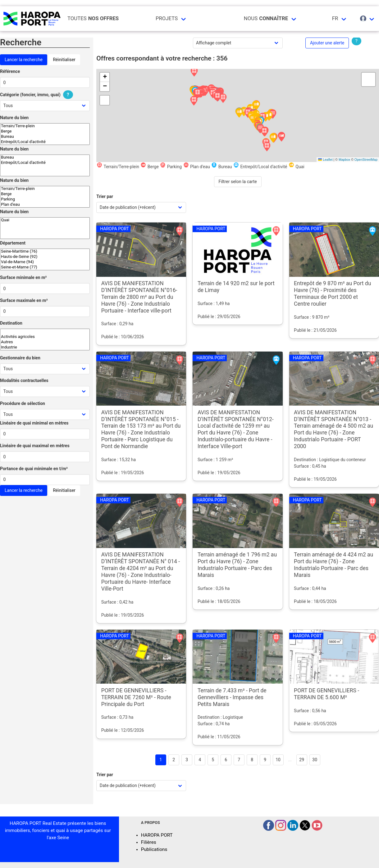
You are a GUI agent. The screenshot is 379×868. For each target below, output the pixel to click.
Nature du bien (14, 118)
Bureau (45, 137)
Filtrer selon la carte (238, 182)
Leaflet (325, 160)
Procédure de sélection (23, 403)
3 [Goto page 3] (187, 760)
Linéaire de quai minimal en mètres (34, 423)
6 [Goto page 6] (226, 760)
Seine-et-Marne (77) (45, 267)
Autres (45, 342)
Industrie (45, 347)
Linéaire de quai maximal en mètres (35, 446)
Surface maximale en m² (24, 300)
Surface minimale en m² (23, 277)
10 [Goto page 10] (278, 760)
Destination (11, 323)
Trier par (105, 196)
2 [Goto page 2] (174, 760)
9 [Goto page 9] (265, 760)
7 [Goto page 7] (239, 760)
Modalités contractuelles (24, 380)
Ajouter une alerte (327, 43)
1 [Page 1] (161, 760)
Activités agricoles (45, 337)
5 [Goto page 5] (213, 760)
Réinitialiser (64, 60)
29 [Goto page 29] (302, 760)
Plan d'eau (45, 205)
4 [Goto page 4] (200, 760)
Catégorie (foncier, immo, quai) (37, 95)
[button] (267, 147)
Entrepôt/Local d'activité (45, 142)
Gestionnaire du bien (20, 358)
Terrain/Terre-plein (45, 126)
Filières (149, 842)
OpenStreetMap (366, 160)
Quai (45, 220)
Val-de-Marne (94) (45, 262)
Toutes (93, 18)
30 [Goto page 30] (315, 760)
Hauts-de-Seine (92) (45, 257)
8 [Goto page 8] (252, 760)
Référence (10, 71)
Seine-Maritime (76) (45, 252)
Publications (154, 849)
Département (13, 243)
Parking (45, 199)
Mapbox (344, 160)
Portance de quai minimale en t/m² (34, 469)
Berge (45, 131)
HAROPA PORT (157, 835)
